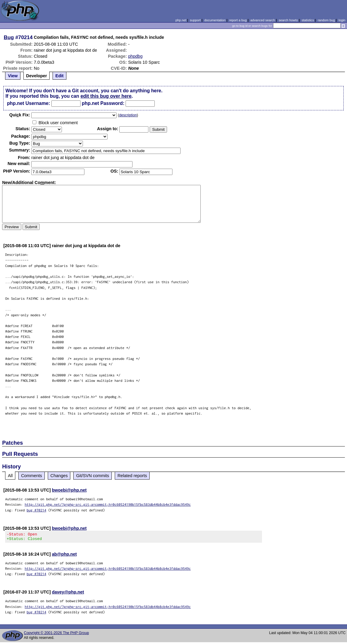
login (342, 20)
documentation (215, 20)
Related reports (132, 476)
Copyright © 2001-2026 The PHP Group (56, 635)
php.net (181, 20)
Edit (59, 76)
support (195, 20)
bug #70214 (37, 510)
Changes (59, 476)
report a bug (238, 20)
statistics (308, 20)
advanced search (263, 20)
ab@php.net (64, 556)
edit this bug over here (106, 96)
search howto (288, 20)
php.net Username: (28, 103)
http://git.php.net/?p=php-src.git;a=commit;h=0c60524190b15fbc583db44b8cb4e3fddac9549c (108, 504)
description (128, 115)
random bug (326, 20)
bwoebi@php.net (69, 490)
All (10, 476)
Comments (32, 476)
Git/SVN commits (93, 476)
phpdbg (135, 56)
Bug (9, 37)
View (13, 76)
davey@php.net (68, 594)
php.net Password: (103, 103)
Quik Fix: (20, 115)
